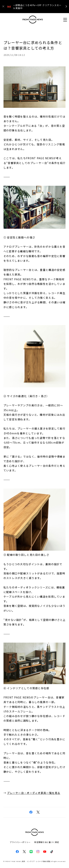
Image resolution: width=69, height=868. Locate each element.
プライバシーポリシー (20, 842)
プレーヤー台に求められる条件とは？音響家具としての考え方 (33, 45)
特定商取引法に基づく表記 (47, 842)
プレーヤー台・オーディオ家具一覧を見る (34, 793)
